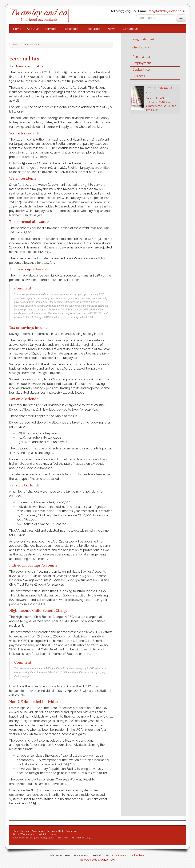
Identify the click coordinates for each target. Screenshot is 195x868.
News (112, 29)
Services (51, 29)
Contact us (130, 29)
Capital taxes (142, 70)
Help (62, 831)
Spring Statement (31, 45)
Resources (94, 29)
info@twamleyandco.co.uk (167, 11)
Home (17, 29)
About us (33, 29)
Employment (142, 63)
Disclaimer (52, 831)
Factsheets (72, 29)
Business (139, 76)
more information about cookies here (123, 855)
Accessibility (38, 831)
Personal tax (141, 57)
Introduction (140, 47)
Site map (26, 831)
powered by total (97, 860)
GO (181, 18)
